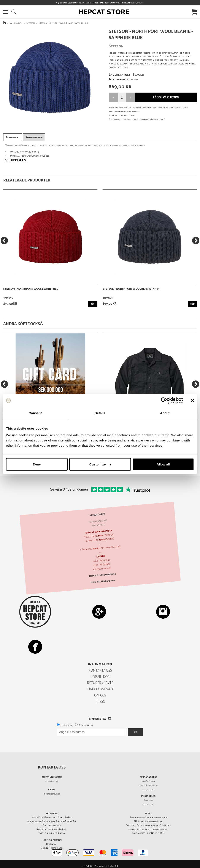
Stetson (31, 23)
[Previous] (4, 241)
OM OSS (100, 695)
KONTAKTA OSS (100, 670)
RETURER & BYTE (100, 683)
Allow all (163, 464)
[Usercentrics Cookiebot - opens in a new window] (164, 400)
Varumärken (16, 23)
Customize (100, 464)
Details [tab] (100, 413)
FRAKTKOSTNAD (100, 689)
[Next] (196, 241)
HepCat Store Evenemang (102, 575)
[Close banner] (192, 400)
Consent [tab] (35, 413)
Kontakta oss (52, 767)
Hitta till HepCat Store (103, 581)
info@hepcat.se (52, 794)
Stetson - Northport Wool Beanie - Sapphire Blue (64, 23)
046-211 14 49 (52, 781)
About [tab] (165, 413)
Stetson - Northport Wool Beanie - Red (31, 289)
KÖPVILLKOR (100, 677)
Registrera (67, 725)
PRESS (100, 702)
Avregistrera (86, 725)
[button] (6, 12)
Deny (37, 464)
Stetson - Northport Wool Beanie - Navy (131, 289)
